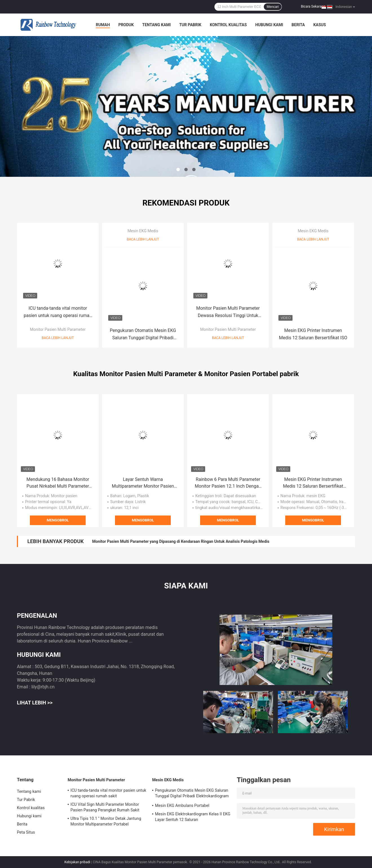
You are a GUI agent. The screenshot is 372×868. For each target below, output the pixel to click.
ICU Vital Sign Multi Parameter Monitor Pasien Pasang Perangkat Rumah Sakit (105, 807)
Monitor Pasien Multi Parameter (58, 329)
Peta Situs (26, 832)
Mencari (273, 7)
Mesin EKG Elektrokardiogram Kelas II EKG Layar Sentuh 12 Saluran (193, 817)
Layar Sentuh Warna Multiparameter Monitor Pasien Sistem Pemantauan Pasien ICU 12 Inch (143, 483)
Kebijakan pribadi (77, 862)
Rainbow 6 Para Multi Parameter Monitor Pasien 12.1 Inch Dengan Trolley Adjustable (228, 483)
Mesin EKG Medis (143, 231)
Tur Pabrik (190, 25)
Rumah (103, 25)
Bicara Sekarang (313, 6)
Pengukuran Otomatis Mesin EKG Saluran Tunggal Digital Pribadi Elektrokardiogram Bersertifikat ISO (143, 335)
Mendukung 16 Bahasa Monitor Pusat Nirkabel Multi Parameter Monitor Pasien (58, 483)
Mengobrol (58, 520)
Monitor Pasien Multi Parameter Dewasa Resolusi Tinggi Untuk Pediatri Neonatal (228, 312)
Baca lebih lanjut (58, 338)
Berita (298, 25)
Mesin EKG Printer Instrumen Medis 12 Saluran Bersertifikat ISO (313, 334)
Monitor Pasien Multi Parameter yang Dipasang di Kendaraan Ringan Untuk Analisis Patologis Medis (181, 541)
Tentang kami (157, 25)
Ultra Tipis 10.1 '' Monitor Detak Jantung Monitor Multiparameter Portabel (106, 821)
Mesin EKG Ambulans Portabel (182, 805)
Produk (126, 25)
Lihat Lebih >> (35, 703)
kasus (320, 25)
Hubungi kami (269, 25)
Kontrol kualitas (228, 25)
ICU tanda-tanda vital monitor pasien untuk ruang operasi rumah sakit (58, 312)
